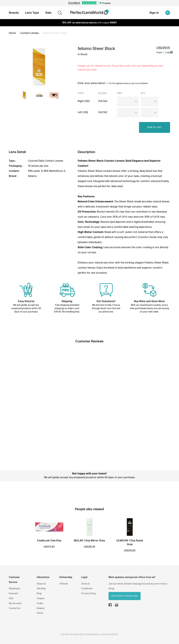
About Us (42, 584)
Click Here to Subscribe (125, 596)
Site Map (41, 589)
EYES (81, 93)
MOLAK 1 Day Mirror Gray (89, 541)
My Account (15, 603)
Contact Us (15, 608)
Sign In (154, 13)
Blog (39, 593)
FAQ (11, 598)
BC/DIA (102, 93)
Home (12, 33)
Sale (49, 13)
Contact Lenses (30, 33)
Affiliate (64, 584)
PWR (120, 93)
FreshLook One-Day (49, 541)
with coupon (89, 23)
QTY (143, 93)
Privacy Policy (89, 593)
